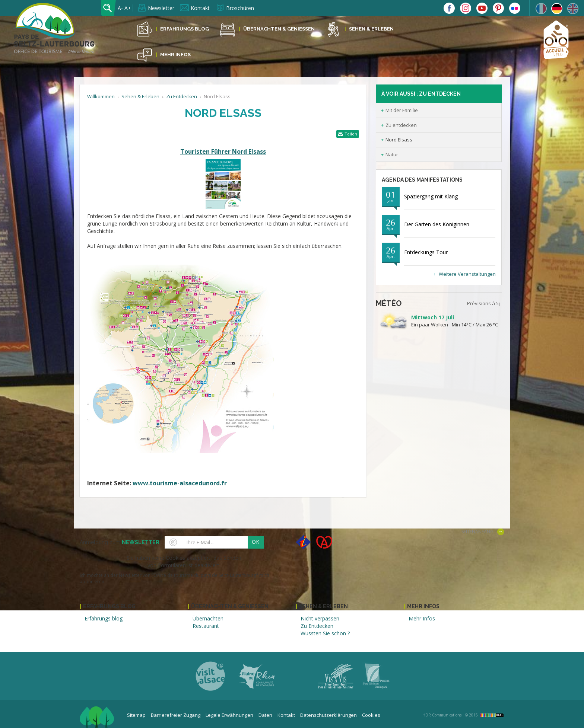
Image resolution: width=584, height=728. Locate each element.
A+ (128, 8)
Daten (265, 715)
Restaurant (206, 626)
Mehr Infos (175, 55)
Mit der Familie (402, 110)
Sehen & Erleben (371, 29)
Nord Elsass (399, 140)
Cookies (371, 715)
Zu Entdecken (182, 96)
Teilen (351, 134)
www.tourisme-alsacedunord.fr (180, 483)
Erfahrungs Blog (185, 29)
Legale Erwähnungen (229, 715)
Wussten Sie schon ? (325, 633)
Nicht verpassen (320, 618)
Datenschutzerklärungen (328, 715)
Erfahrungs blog (104, 618)
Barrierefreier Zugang (176, 715)
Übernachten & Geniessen (279, 29)
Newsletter (161, 8)
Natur (392, 154)
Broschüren (240, 8)
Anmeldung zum (120, 542)
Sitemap (136, 715)
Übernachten (208, 618)
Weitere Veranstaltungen (467, 274)
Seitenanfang (477, 532)
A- (120, 8)
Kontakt (200, 8)
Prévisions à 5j (483, 303)
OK (256, 542)
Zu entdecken (401, 125)
